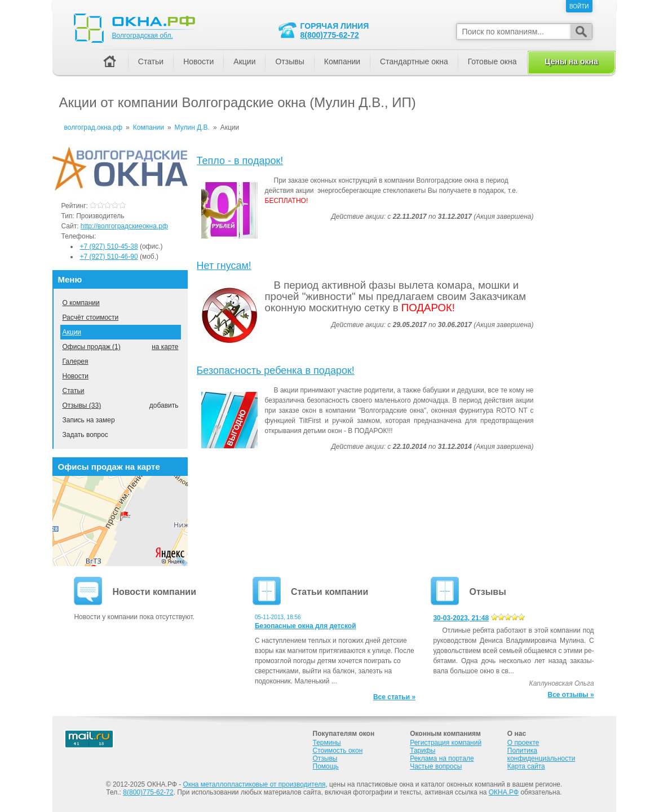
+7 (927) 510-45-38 (109, 246)
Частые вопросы (436, 766)
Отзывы (289, 61)
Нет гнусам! (224, 266)
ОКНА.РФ (504, 792)
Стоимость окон (338, 751)
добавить (164, 405)
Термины (327, 743)
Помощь (326, 766)
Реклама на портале (442, 758)
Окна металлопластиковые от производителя (255, 784)
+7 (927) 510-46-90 (109, 257)
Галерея (76, 361)
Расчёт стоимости (91, 317)
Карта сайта (526, 766)
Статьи (74, 391)
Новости (76, 376)
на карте (165, 347)
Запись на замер (89, 420)
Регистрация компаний (446, 743)
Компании (342, 61)
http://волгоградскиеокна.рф (124, 226)
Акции (72, 332)
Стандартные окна (414, 61)
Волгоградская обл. (143, 36)
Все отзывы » (571, 695)
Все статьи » (394, 697)
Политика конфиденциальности (541, 754)
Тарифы (423, 751)
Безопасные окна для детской (306, 626)
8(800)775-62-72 (330, 35)
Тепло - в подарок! (240, 161)
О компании (81, 303)
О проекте (523, 743)
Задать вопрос (85, 435)
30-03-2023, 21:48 (461, 618)
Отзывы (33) (82, 405)
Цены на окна (571, 61)
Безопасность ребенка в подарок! (276, 370)
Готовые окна (492, 61)
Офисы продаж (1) (92, 347)
